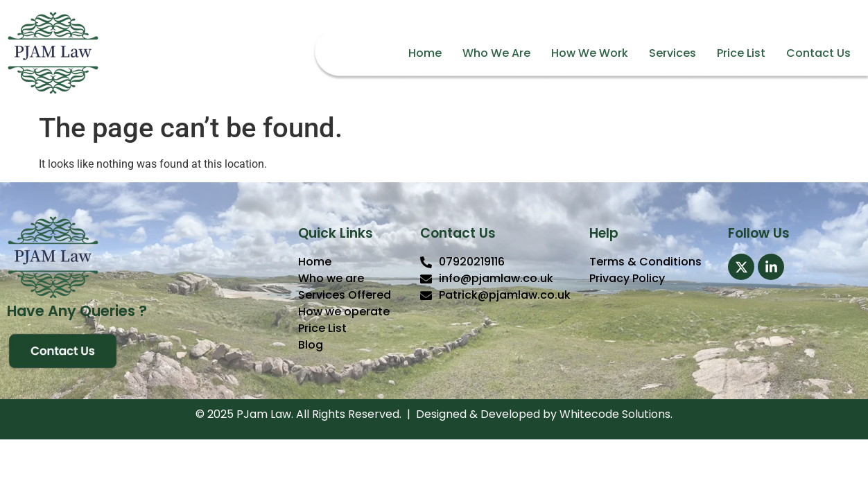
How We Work (590, 53)
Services (672, 53)
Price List (741, 53)
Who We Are (496, 53)
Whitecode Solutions (615, 414)
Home (425, 53)
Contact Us (818, 53)
